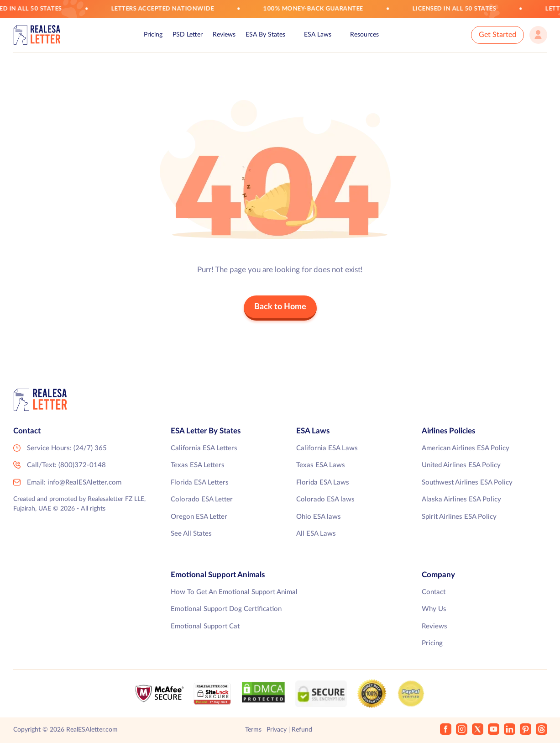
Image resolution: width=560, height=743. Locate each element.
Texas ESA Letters (198, 465)
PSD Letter (188, 35)
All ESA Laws (316, 534)
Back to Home (280, 307)
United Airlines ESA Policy (461, 465)
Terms (253, 730)
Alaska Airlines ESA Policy (461, 499)
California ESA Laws (327, 448)
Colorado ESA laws (325, 499)
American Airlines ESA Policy (466, 448)
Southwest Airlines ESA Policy (467, 482)
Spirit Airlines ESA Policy (459, 517)
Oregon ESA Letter (199, 517)
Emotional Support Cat (205, 626)
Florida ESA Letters (200, 482)
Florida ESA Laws (323, 482)
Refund (302, 730)
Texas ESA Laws (321, 465)
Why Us (434, 609)
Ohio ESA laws (319, 517)
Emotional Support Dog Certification (226, 609)
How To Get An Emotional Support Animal (234, 592)
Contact (434, 592)
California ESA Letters (204, 448)
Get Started (497, 35)
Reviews (224, 35)
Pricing (153, 35)
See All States (191, 534)
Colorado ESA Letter (202, 499)
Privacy (277, 730)
